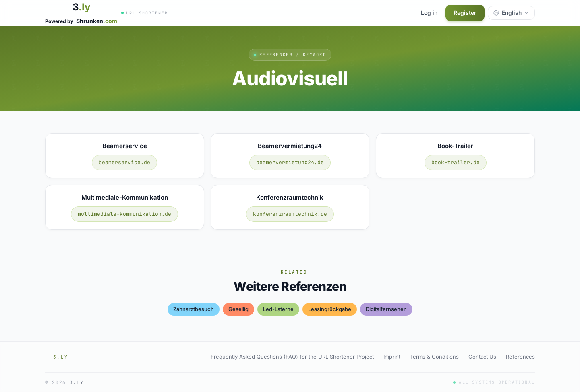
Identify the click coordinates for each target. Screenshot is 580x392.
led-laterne (278, 309)
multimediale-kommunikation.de (124, 214)
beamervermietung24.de (290, 162)
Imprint (392, 357)
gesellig (238, 309)
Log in (429, 13)
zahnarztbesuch (194, 309)
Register (465, 13)
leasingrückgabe (330, 309)
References (520, 357)
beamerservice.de (124, 162)
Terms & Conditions (434, 357)
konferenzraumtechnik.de (290, 214)
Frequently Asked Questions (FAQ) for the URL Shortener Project (292, 357)
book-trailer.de (456, 162)
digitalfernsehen (386, 309)
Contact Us (482, 357)
